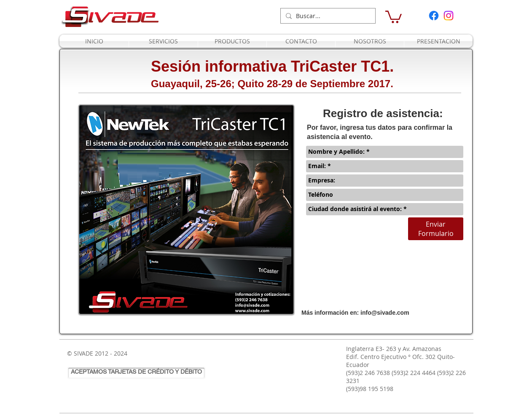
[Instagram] (449, 16)
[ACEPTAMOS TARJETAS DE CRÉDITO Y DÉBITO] (136, 373)
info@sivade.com (385, 313)
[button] (394, 16)
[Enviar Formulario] (436, 229)
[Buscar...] (327, 16)
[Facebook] (434, 16)
